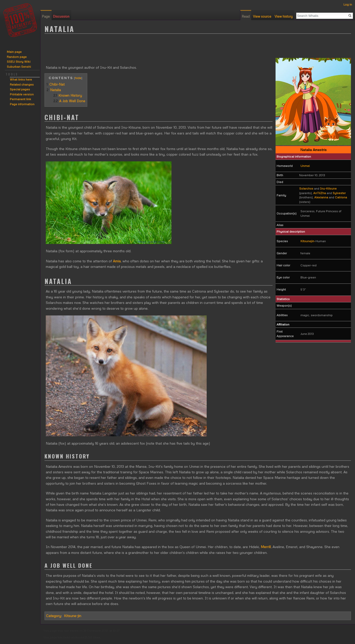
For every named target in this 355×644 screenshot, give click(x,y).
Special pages (20, 89)
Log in (348, 4)
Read (246, 16)
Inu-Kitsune (328, 188)
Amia (117, 261)
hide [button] (78, 78)
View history (284, 16)
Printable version (22, 94)
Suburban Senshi (19, 67)
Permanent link (20, 99)
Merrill (266, 547)
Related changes (22, 84)
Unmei (305, 166)
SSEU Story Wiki (19, 62)
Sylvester (339, 193)
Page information (22, 104)
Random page (17, 57)
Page (46, 16)
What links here (21, 79)
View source (262, 16)
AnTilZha (320, 193)
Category (54, 616)
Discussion (61, 16)
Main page (14, 52)
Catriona (341, 197)
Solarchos (306, 188)
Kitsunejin (307, 241)
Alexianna (321, 197)
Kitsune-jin (73, 616)
